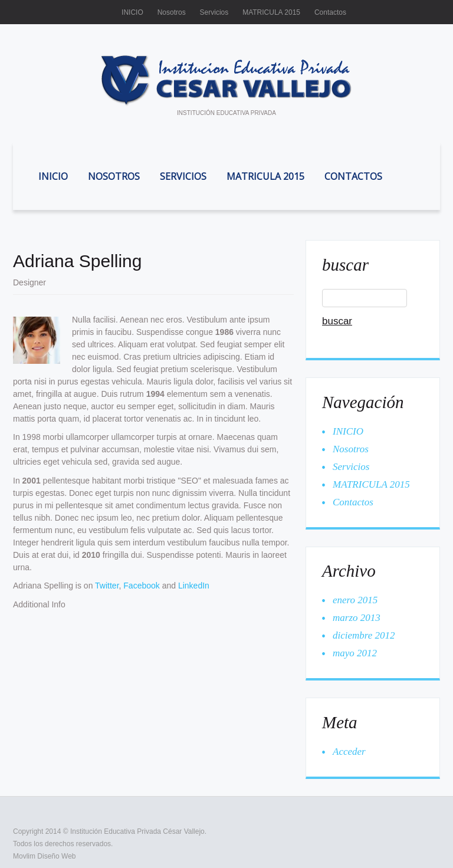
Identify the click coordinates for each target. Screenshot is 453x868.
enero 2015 (355, 600)
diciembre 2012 (364, 635)
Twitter (107, 586)
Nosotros (172, 12)
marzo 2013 (357, 618)
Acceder (349, 752)
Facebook (141, 586)
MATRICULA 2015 (271, 12)
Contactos (330, 12)
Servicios (214, 12)
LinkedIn (194, 586)
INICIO (132, 12)
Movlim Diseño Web (44, 856)
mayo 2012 (355, 653)
